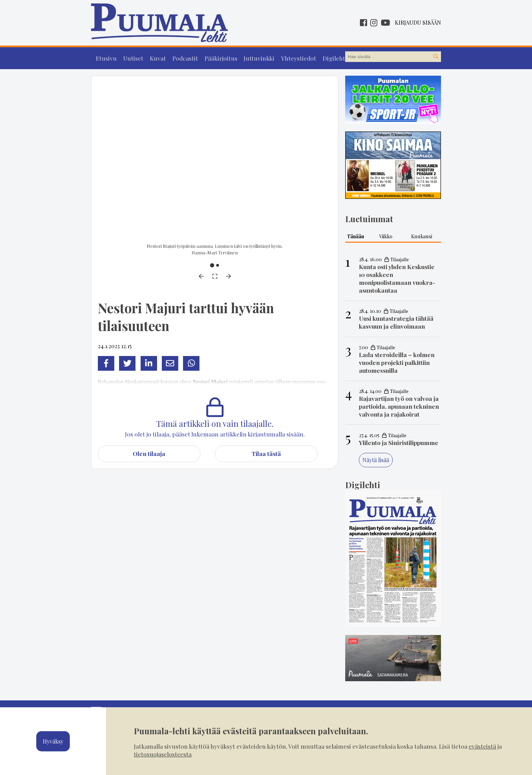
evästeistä (482, 746)
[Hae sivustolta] (436, 57)
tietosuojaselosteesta (163, 754)
